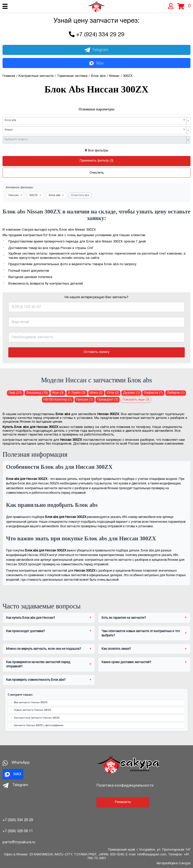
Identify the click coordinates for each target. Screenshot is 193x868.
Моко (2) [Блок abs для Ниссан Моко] (96, 393)
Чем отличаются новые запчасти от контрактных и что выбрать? (141, 633)
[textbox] (95, 139)
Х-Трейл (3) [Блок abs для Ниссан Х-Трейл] (77, 393)
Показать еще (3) (136, 400)
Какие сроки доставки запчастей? (126, 662)
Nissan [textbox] (95, 130)
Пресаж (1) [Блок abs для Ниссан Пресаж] (85, 400)
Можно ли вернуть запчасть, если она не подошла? (44, 649)
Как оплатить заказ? (116, 649)
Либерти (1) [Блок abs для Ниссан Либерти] (176, 393)
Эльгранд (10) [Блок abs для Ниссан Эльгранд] (37, 393)
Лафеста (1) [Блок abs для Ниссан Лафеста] (153, 393)
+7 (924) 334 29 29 (100, 35)
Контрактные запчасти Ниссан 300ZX (37, 718)
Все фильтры (97, 151)
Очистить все (80, 195)
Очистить (97, 173)
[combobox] (96, 121)
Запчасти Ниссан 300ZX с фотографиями (39, 725)
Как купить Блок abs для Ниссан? (31, 618)
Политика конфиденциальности (125, 786)
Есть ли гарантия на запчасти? (124, 618)
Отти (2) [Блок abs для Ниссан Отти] (113, 393)
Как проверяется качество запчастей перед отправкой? (38, 664)
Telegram (96, 50)
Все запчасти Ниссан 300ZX (31, 703)
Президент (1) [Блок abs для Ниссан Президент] (108, 400)
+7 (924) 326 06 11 (18, 831)
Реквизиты (123, 802)
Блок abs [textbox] (95, 120)
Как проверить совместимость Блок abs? (36, 680)
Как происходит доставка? (26, 631)
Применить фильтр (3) (96, 161)
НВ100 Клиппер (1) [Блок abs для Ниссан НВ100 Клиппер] (58, 400)
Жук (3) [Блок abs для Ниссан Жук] (58, 393)
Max (96, 63)
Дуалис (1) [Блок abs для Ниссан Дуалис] (131, 393)
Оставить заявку (96, 352)
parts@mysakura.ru (19, 842)
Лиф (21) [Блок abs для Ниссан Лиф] (15, 393)
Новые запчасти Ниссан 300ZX (32, 710)
